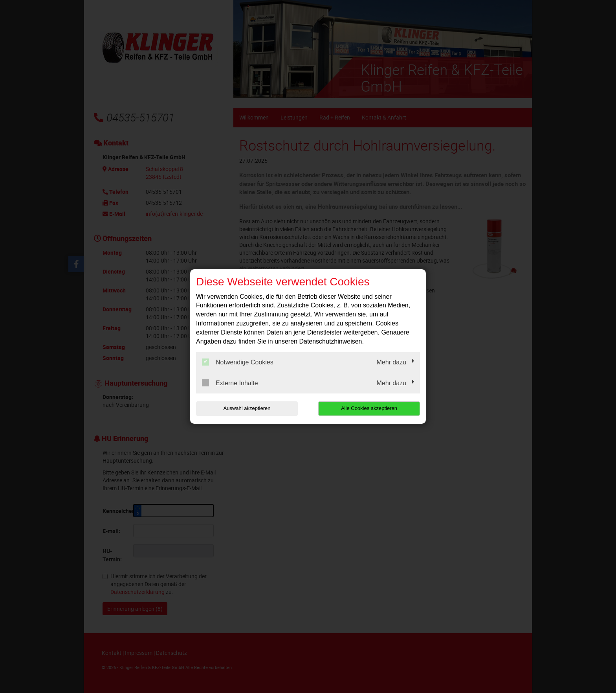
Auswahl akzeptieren (246, 408)
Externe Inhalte (230, 383)
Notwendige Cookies (238, 362)
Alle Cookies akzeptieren (369, 408)
